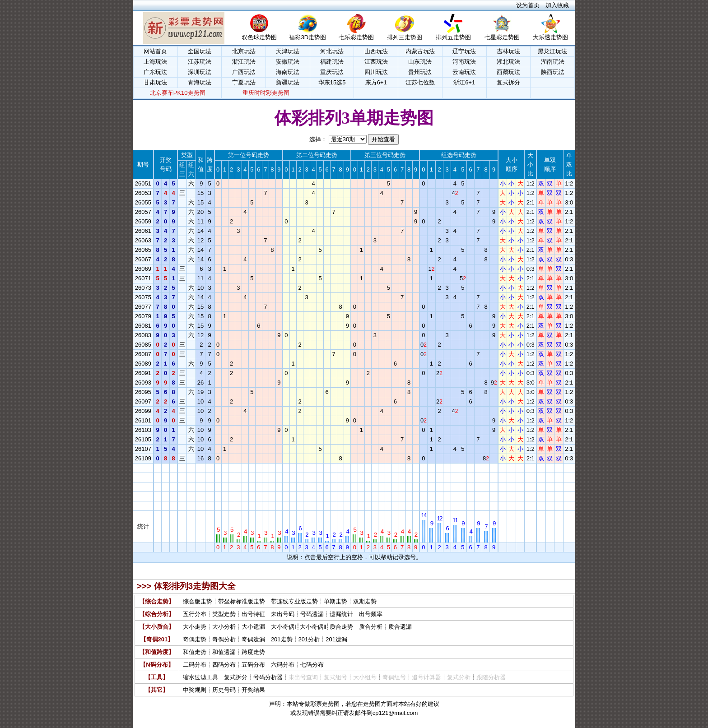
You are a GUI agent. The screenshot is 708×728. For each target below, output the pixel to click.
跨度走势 (253, 652)
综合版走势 (198, 601)
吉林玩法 (508, 51)
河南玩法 (464, 62)
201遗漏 (336, 639)
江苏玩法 (200, 62)
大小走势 (195, 627)
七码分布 (312, 665)
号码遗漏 (312, 614)
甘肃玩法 (155, 82)
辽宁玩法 (464, 51)
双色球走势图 (259, 34)
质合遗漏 (400, 627)
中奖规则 (195, 690)
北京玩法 (244, 51)
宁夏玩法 (244, 82)
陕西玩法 (553, 72)
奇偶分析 (224, 639)
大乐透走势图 (550, 34)
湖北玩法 (508, 62)
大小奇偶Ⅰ (284, 627)
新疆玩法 (288, 82)
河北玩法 (332, 51)
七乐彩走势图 (356, 34)
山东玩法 (420, 62)
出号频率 (371, 614)
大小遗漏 (253, 627)
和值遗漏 (224, 652)
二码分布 (195, 665)
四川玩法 (376, 72)
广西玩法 (244, 72)
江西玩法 (376, 62)
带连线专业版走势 (294, 601)
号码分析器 (268, 677)
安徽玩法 (288, 62)
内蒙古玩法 (420, 51)
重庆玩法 (332, 72)
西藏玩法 (508, 72)
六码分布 (283, 665)
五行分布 (195, 614)
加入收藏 (557, 5)
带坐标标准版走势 (242, 601)
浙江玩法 (244, 62)
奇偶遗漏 (253, 639)
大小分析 (224, 627)
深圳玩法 (200, 72)
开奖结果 (253, 690)
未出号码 (283, 614)
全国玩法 (200, 51)
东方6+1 (376, 82)
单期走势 (335, 601)
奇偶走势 (195, 639)
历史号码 (224, 690)
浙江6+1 (464, 82)
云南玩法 (464, 72)
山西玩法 (376, 51)
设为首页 (528, 5)
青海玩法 (200, 82)
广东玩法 (155, 72)
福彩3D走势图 (307, 34)
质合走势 (341, 627)
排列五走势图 (453, 34)
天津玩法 (288, 51)
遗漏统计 (341, 614)
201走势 (282, 639)
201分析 (309, 639)
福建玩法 (332, 62)
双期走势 (365, 601)
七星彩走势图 (502, 34)
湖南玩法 (553, 62)
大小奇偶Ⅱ (313, 627)
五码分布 (253, 665)
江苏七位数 (420, 82)
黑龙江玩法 (552, 51)
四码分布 (224, 665)
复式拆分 (508, 82)
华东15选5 (332, 82)
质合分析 (371, 627)
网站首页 (155, 51)
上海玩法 (155, 62)
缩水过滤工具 (200, 677)
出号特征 (253, 614)
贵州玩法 (420, 72)
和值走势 (195, 652)
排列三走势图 (405, 34)
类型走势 (224, 614)
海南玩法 (288, 72)
